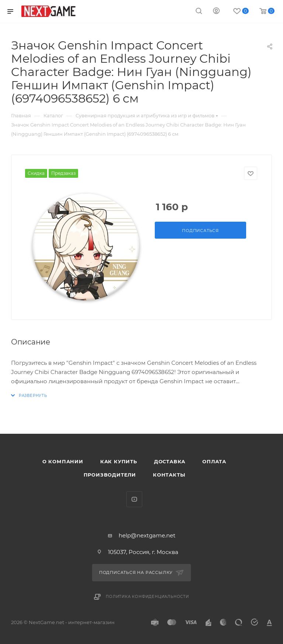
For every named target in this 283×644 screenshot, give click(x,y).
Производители (110, 475)
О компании (63, 461)
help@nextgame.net (147, 535)
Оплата (214, 461)
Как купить (119, 461)
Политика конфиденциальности (147, 597)
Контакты (169, 475)
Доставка (170, 461)
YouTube (134, 499)
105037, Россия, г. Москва (143, 552)
